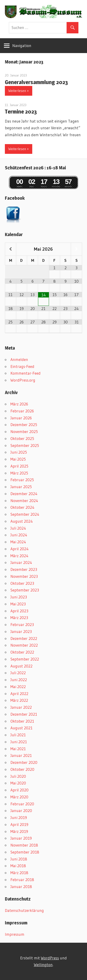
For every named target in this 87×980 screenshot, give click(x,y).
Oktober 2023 (22, 583)
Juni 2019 (19, 817)
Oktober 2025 (22, 438)
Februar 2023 (22, 624)
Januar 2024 (21, 562)
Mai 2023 (18, 604)
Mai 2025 (18, 459)
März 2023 (19, 618)
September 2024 (25, 514)
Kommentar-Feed (26, 373)
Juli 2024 (18, 528)
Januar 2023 (21, 631)
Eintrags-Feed (22, 366)
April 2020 (19, 790)
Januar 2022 (21, 707)
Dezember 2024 (24, 494)
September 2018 (25, 852)
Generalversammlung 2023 (36, 82)
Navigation (22, 46)
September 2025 (25, 445)
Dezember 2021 (24, 714)
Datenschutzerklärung (24, 910)
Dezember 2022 (24, 638)
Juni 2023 (19, 597)
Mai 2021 (18, 749)
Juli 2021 (18, 735)
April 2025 (19, 466)
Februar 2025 (22, 480)
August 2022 (21, 666)
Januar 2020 (21, 811)
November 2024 (24, 501)
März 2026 (19, 404)
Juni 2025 (19, 452)
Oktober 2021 (22, 721)
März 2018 (19, 873)
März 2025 (19, 473)
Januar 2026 (21, 418)
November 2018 (24, 845)
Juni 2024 (19, 535)
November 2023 (24, 576)
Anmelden (19, 359)
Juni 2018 (19, 859)
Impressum (15, 934)
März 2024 (19, 556)
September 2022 (25, 659)
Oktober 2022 (22, 652)
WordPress (50, 958)
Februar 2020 (22, 804)
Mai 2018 (18, 866)
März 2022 (19, 700)
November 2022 (24, 645)
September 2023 (25, 590)
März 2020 (19, 797)
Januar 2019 (21, 838)
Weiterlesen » (19, 91)
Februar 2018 (22, 880)
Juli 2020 (18, 776)
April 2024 (19, 549)
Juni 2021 (19, 742)
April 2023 (19, 611)
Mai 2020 (18, 783)
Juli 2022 (18, 673)
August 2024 (22, 521)
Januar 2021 (21, 755)
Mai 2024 (18, 542)
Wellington (43, 965)
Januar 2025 (21, 487)
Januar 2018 (21, 887)
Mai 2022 (18, 687)
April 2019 (19, 824)
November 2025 (24, 432)
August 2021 (21, 728)
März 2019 (19, 831)
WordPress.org (23, 380)
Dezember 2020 (24, 762)
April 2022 (19, 694)
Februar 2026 (22, 411)
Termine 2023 (21, 112)
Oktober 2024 (22, 507)
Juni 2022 (19, 680)
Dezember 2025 (24, 425)
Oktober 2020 (22, 769)
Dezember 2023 (24, 569)
